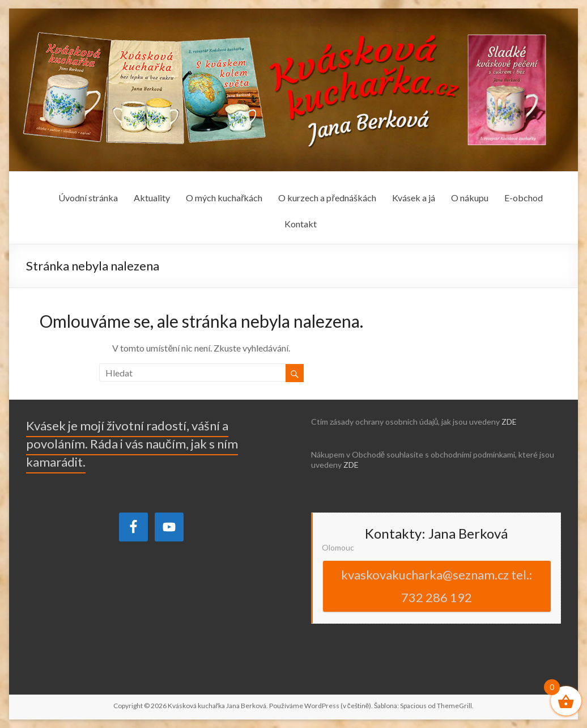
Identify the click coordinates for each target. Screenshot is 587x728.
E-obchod (524, 198)
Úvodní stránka (88, 198)
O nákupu (470, 198)
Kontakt (301, 224)
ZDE (509, 422)
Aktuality (152, 198)
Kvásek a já (414, 198)
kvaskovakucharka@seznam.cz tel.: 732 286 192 (437, 586)
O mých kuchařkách (224, 198)
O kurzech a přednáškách (327, 198)
